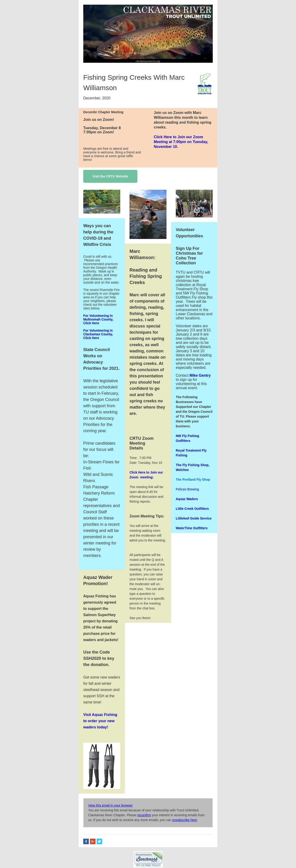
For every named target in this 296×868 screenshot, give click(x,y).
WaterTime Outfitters (192, 528)
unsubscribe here (184, 820)
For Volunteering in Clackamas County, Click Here (98, 334)
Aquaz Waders (187, 499)
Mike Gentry (200, 375)
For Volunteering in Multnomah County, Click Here (98, 319)
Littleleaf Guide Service (194, 518)
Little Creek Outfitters (192, 509)
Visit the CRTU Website (110, 176)
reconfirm (144, 815)
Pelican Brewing (187, 489)
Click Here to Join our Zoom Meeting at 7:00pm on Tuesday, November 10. (181, 142)
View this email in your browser (110, 805)
